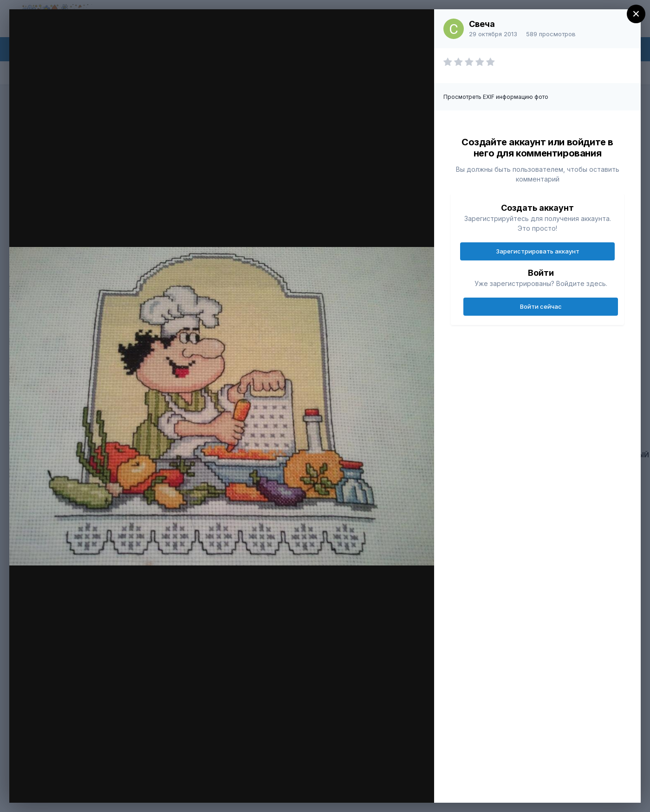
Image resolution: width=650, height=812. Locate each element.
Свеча (482, 24)
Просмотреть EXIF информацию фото (496, 97)
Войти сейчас (541, 306)
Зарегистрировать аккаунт (538, 251)
